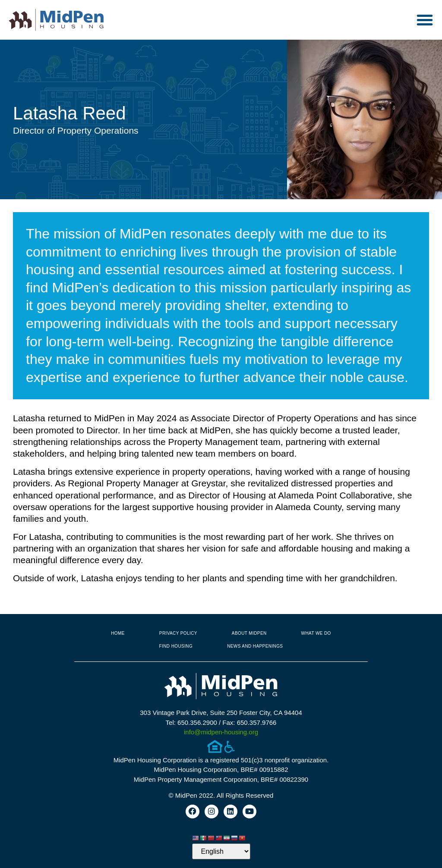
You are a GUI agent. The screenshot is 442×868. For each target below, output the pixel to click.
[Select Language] (221, 851)
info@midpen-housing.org (221, 732)
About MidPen (249, 633)
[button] (425, 20)
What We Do (316, 633)
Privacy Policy (178, 633)
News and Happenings (255, 646)
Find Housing (176, 646)
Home (118, 633)
